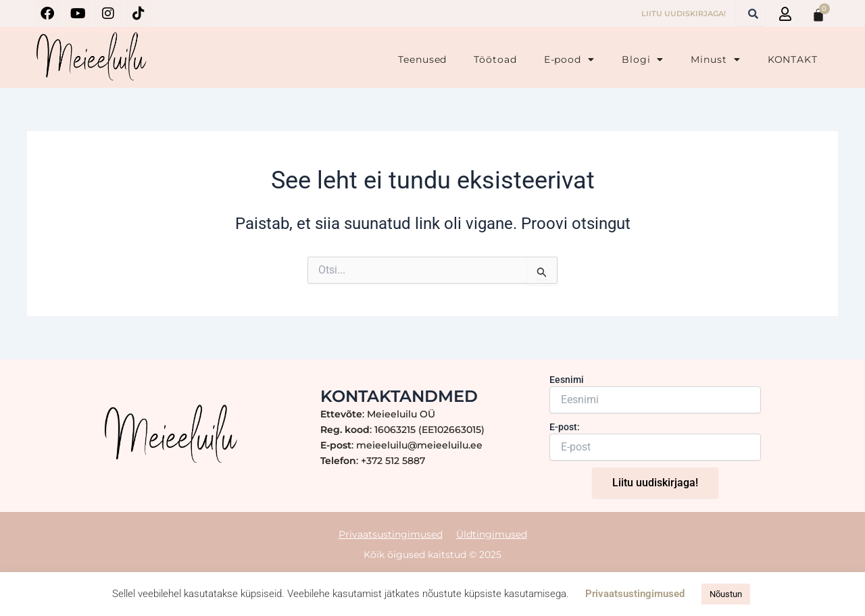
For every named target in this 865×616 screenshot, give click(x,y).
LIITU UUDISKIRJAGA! (684, 14)
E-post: (565, 427)
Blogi (643, 59)
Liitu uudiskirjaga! (655, 483)
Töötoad (495, 59)
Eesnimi (567, 380)
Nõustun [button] (726, 594)
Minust (715, 59)
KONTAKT (793, 59)
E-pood (569, 59)
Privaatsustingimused (391, 534)
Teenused (422, 59)
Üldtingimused (492, 534)
